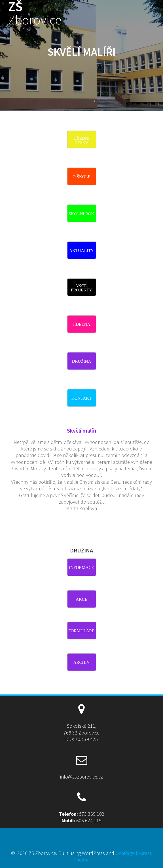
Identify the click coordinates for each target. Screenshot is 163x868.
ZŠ (35, 13)
